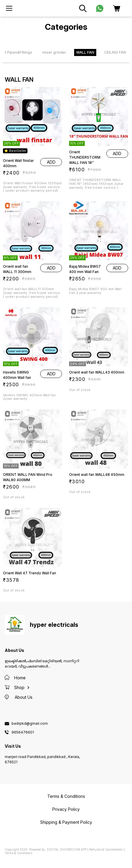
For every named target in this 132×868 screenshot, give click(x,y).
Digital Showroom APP (67, 849)
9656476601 (23, 732)
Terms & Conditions (18, 853)
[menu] (9, 8)
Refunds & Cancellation (106, 849)
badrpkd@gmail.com (30, 724)
